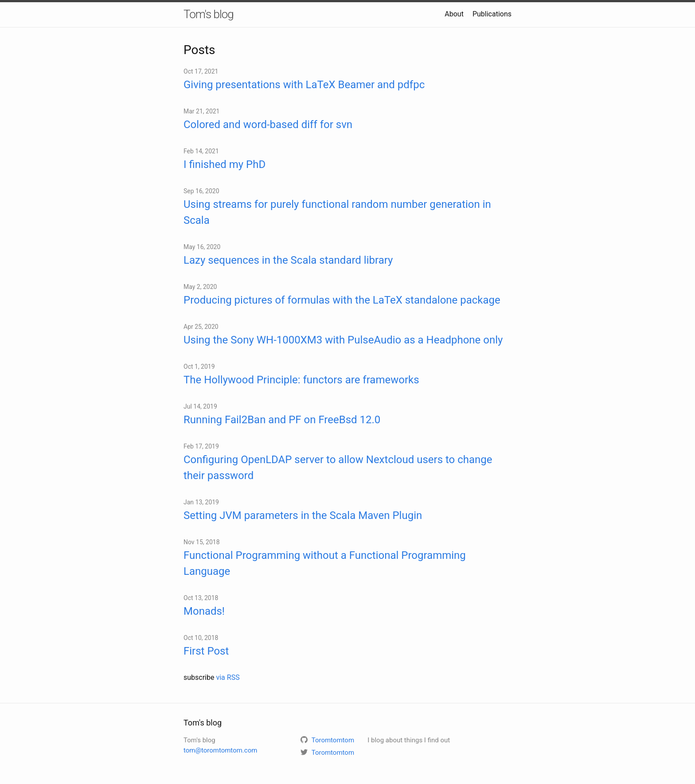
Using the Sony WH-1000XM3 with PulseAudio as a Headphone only (343, 340)
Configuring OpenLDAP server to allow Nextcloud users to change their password (338, 468)
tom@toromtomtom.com (220, 750)
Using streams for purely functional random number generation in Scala (337, 212)
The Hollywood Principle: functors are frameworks (301, 380)
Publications (492, 14)
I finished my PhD (225, 164)
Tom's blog (209, 14)
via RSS (228, 677)
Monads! (204, 611)
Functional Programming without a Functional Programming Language (325, 563)
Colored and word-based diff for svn (268, 125)
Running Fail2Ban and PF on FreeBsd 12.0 (282, 420)
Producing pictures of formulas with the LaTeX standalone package (342, 300)
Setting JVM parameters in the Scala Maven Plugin (303, 515)
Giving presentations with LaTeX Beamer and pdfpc (304, 85)
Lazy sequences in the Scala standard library (288, 260)
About (454, 14)
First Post (206, 651)
